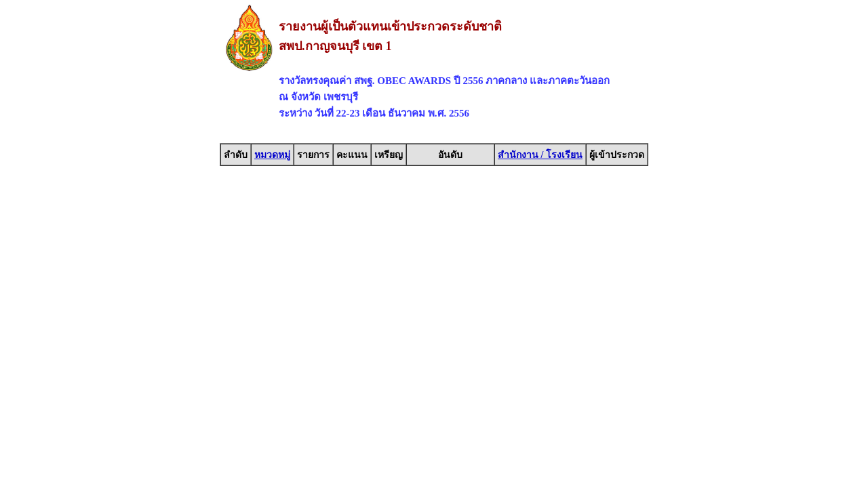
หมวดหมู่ (272, 155)
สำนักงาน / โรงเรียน (540, 155)
